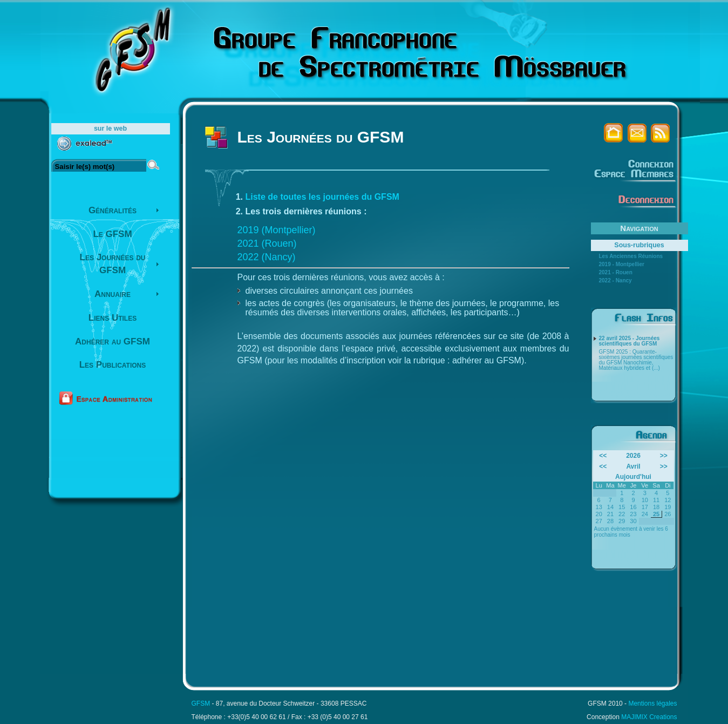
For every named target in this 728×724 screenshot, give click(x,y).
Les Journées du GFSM (113, 264)
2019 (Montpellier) (277, 230)
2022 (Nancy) (267, 257)
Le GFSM (112, 234)
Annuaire (113, 294)
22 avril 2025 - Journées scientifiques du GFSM (630, 341)
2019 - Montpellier (622, 265)
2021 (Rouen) (267, 243)
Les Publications (113, 365)
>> (664, 456)
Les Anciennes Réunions (631, 256)
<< (603, 456)
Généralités (113, 210)
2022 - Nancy (615, 281)
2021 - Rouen (616, 273)
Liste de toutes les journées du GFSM (322, 197)
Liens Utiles (113, 318)
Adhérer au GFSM (113, 341)
